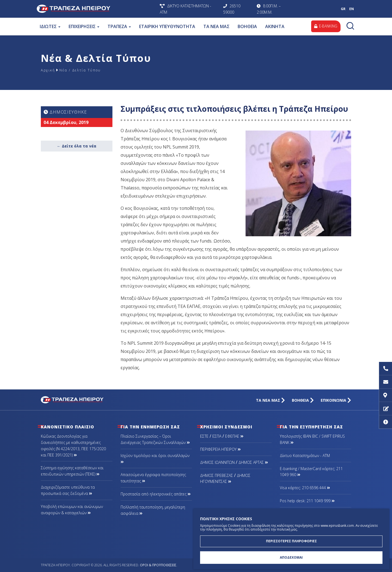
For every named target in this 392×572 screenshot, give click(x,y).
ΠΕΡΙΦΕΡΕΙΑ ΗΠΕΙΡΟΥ (220, 449)
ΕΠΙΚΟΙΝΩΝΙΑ (336, 400)
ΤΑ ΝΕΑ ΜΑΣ (216, 26)
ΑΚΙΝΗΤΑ (275, 26)
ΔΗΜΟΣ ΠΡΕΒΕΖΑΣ (217, 475)
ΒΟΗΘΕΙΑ (247, 26)
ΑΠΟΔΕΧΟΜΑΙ (291, 557)
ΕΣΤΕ (204, 436)
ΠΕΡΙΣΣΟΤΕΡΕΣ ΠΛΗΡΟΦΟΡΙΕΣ (291, 540)
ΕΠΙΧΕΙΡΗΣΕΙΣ (84, 26)
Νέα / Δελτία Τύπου (86, 70)
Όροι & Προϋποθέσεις (158, 565)
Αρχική (49, 70)
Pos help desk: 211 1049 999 (307, 501)
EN (352, 9)
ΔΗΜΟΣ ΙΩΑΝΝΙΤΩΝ (217, 462)
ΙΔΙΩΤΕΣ (50, 26)
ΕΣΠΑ (217, 436)
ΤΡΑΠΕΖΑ (119, 26)
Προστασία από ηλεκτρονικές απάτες (156, 494)
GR (343, 9)
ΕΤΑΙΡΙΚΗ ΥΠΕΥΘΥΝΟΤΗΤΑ (167, 26)
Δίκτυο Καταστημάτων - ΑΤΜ (305, 456)
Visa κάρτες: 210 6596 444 (305, 488)
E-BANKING (325, 26)
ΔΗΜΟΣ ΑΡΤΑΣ (253, 462)
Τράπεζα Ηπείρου (97, 9)
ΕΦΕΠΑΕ (234, 436)
